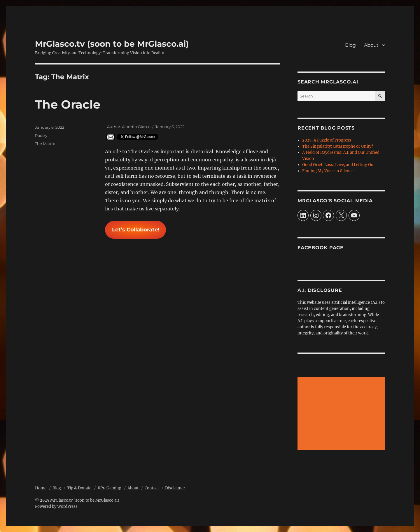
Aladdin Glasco (136, 127)
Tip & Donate (79, 488)
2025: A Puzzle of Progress (327, 140)
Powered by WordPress (56, 506)
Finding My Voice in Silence (328, 171)
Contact (152, 488)
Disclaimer (175, 488)
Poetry (41, 135)
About (371, 45)
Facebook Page (321, 248)
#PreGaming (109, 488)
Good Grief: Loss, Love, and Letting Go (338, 165)
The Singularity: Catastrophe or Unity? (338, 146)
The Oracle (68, 104)
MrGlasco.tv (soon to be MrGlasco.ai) (112, 44)
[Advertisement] (342, 414)
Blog (350, 45)
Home (41, 488)
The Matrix (45, 144)
